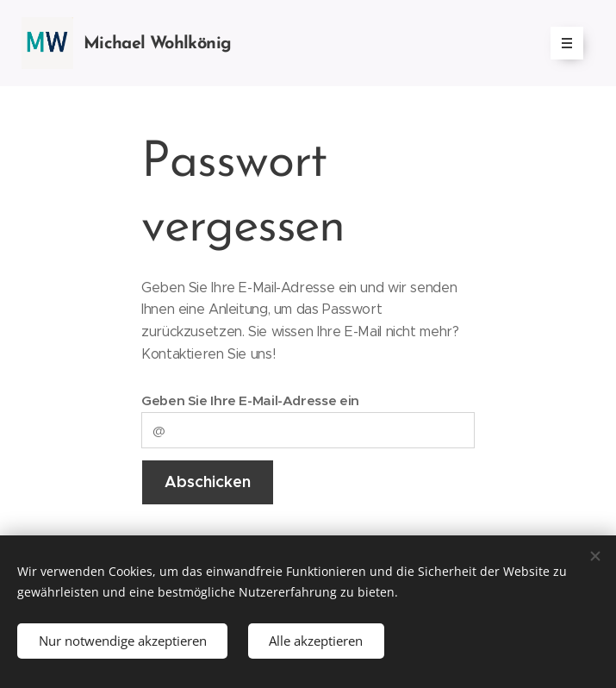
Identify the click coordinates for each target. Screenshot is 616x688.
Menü (561, 43)
